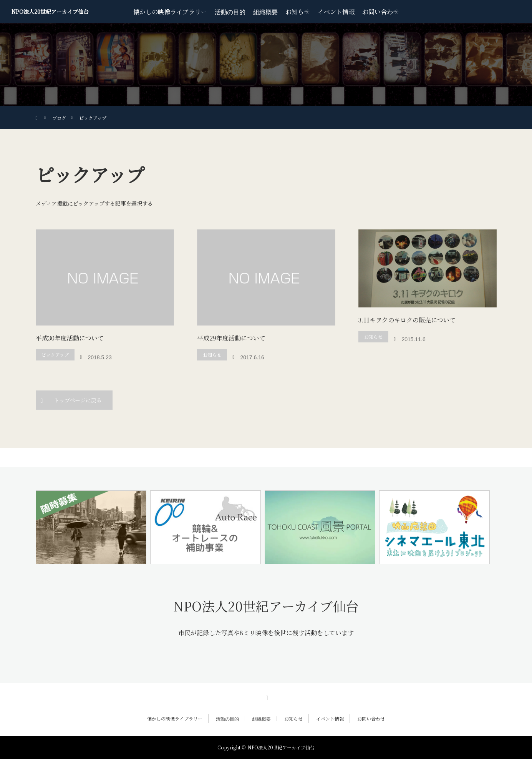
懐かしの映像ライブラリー (170, 12)
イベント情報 (336, 12)
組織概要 (265, 12)
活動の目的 (230, 12)
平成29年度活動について (231, 338)
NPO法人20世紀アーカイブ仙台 (50, 12)
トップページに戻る (78, 400)
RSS (266, 697)
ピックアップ (55, 355)
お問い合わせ (381, 12)
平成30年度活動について (70, 338)
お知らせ (298, 12)
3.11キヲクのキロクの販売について (407, 320)
